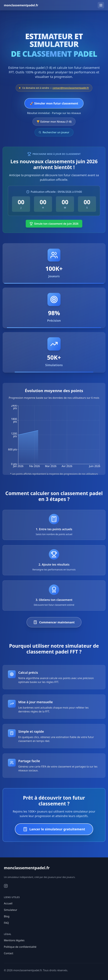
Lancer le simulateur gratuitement (54, 829)
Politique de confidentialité (20, 947)
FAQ (6, 923)
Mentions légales (14, 940)
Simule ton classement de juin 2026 (54, 224)
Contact (9, 953)
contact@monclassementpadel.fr (71, 88)
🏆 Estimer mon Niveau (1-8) (54, 122)
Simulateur (11, 910)
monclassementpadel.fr (21, 5)
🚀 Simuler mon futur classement (54, 103)
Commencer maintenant (54, 623)
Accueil (8, 903)
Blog (7, 916)
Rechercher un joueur (54, 132)
